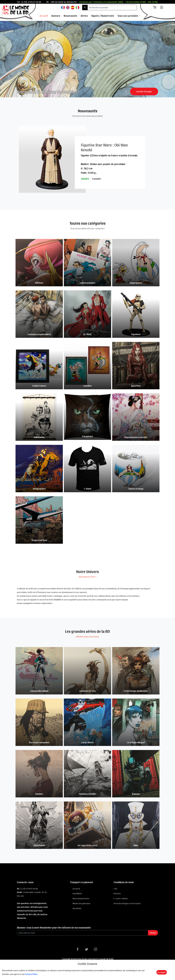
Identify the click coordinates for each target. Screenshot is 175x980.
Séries (84, 16)
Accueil (44, 16)
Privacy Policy (31, 974)
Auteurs (56, 16)
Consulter (97, 179)
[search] (112, 7)
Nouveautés (70, 16)
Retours (117, 893)
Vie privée (77, 908)
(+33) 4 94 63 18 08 (31, 2)
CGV (115, 889)
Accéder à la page (144, 91)
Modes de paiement (81, 903)
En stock (76, 889)
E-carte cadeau (121, 898)
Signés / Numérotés (103, 16)
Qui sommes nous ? (88, 577)
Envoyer (153, 933)
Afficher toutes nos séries (87, 636)
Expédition (77, 893)
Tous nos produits (128, 16)
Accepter (162, 972)
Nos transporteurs (81, 898)
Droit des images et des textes (127, 903)
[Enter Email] (82, 933)
